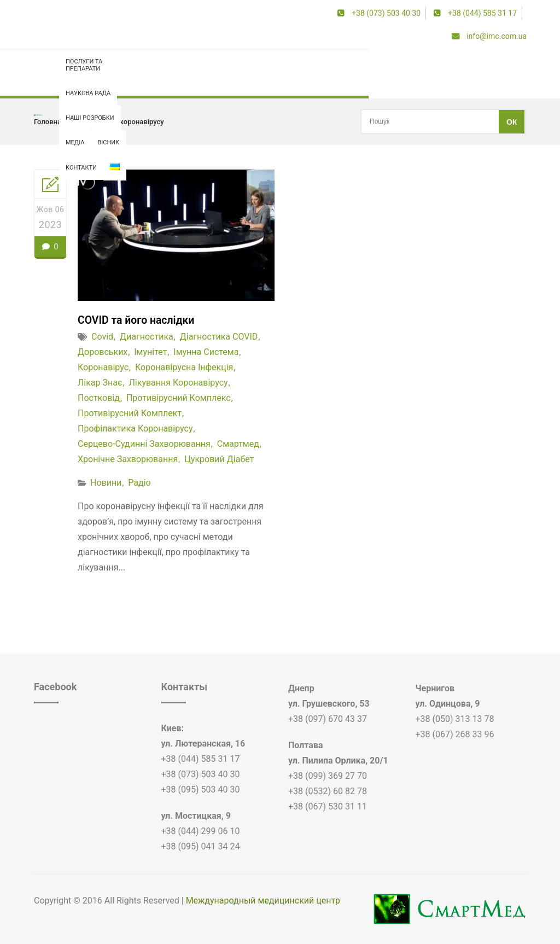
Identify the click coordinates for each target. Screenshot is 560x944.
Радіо (139, 483)
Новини (106, 483)
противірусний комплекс (179, 398)
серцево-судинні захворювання (144, 444)
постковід (99, 398)
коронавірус (103, 367)
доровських (103, 352)
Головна (48, 122)
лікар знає (100, 383)
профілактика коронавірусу (118, 122)
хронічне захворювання (128, 459)
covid (102, 337)
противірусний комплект (130, 413)
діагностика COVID (219, 337)
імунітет (150, 352)
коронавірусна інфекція (184, 367)
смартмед (238, 444)
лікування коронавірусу (179, 383)
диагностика (147, 337)
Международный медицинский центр (263, 901)
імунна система (206, 352)
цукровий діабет (219, 459)
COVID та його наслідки (138, 320)
